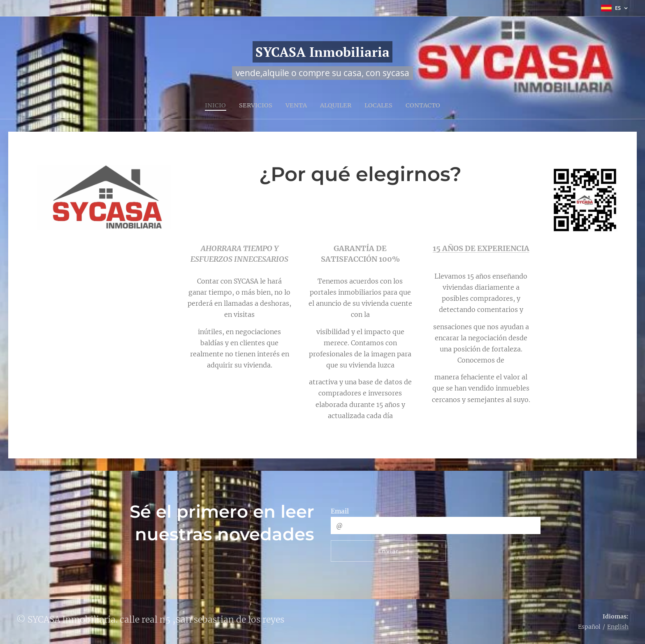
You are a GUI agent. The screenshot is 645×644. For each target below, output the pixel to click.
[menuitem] (213, 105)
